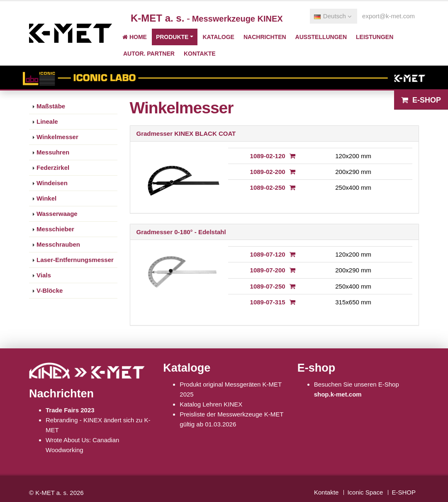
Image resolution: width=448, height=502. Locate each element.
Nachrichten (265, 37)
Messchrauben (58, 244)
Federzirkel (53, 168)
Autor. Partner (149, 54)
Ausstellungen (321, 37)
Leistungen (375, 37)
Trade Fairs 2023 (70, 410)
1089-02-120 (268, 156)
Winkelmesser (57, 137)
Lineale (47, 121)
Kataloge (218, 37)
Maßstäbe (51, 106)
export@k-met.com (388, 16)
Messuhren (53, 152)
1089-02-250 (268, 187)
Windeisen (52, 183)
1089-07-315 (268, 302)
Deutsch (333, 16)
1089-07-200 (268, 270)
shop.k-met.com (338, 394)
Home (135, 37)
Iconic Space (365, 492)
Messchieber (55, 229)
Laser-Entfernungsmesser (75, 260)
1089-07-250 (268, 286)
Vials (44, 275)
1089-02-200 (268, 172)
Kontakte (200, 54)
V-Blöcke (50, 290)
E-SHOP (404, 492)
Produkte (172, 37)
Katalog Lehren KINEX (211, 404)
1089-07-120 (268, 254)
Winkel (46, 198)
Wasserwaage (57, 214)
